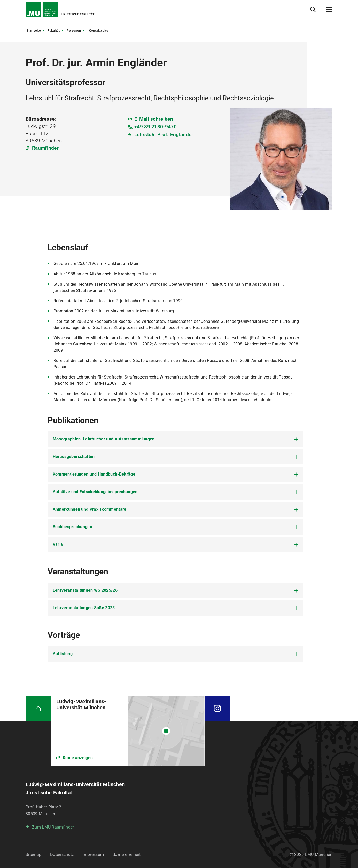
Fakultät (54, 31)
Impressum (93, 854)
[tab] (175, 439)
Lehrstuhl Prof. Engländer (164, 135)
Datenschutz (62, 854)
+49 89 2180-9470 (155, 127)
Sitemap (33, 854)
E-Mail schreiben (154, 119)
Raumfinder (45, 148)
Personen (74, 31)
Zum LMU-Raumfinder (53, 827)
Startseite (33, 31)
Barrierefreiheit (127, 854)
